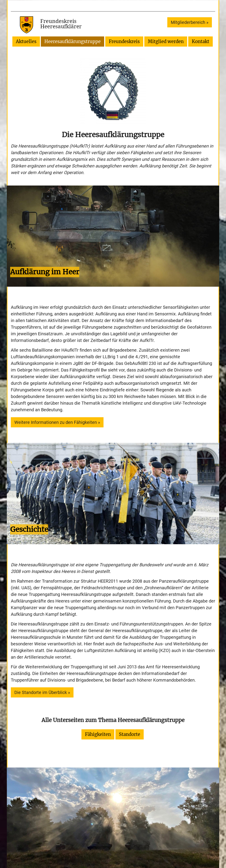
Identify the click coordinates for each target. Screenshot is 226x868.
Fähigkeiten (98, 734)
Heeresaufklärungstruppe (73, 41)
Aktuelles (26, 41)
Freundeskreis (124, 41)
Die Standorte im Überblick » (42, 692)
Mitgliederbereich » (190, 22)
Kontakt (201, 41)
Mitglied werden (166, 41)
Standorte (130, 734)
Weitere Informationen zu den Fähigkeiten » (57, 422)
